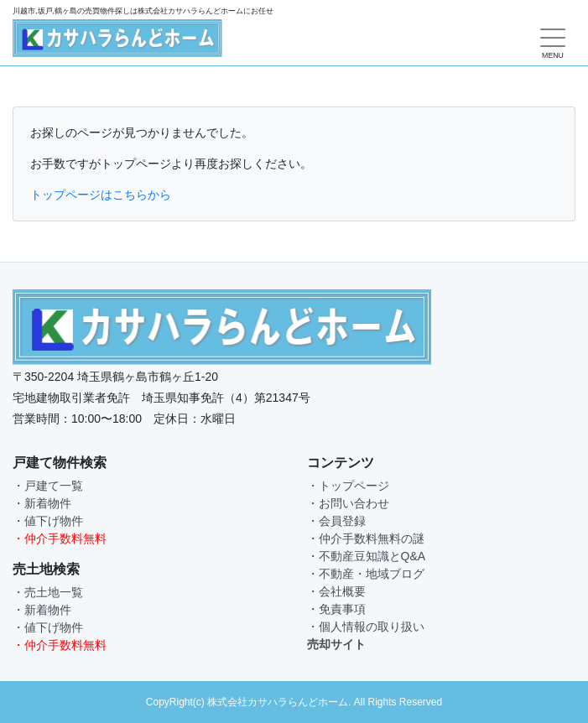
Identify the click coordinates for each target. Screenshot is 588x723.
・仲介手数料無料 (60, 538)
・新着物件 (42, 503)
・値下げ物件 (48, 521)
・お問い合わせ (348, 503)
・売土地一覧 (48, 592)
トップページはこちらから (101, 195)
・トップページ (348, 486)
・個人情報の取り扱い (366, 627)
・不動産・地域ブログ (366, 574)
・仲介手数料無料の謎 (366, 538)
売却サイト (336, 644)
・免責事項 (336, 609)
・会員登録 (336, 521)
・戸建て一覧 (48, 486)
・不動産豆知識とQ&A (367, 556)
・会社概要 (336, 591)
